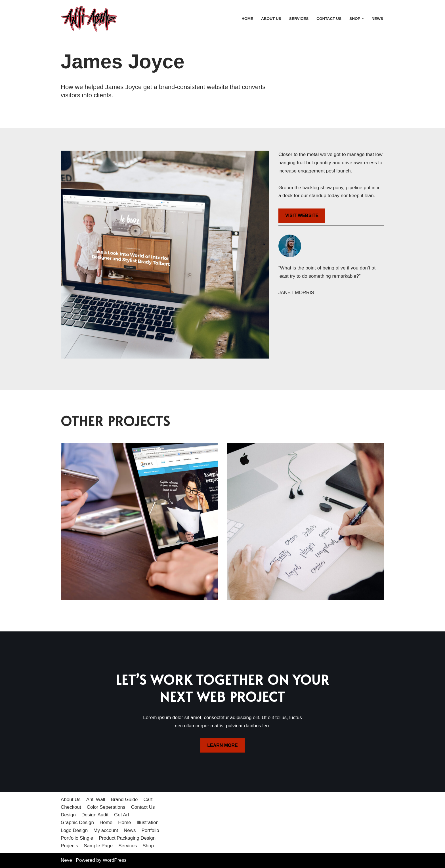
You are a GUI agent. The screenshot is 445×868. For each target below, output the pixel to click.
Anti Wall (96, 799)
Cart (148, 799)
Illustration (148, 823)
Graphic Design (77, 823)
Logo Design (74, 830)
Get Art (122, 815)
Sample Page (98, 846)
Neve (66, 860)
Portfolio (150, 830)
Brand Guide (124, 799)
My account (106, 830)
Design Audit (95, 815)
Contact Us (329, 19)
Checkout (71, 807)
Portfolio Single (77, 838)
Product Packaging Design (127, 838)
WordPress (115, 860)
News (377, 19)
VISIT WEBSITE (302, 215)
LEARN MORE (222, 746)
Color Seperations (106, 807)
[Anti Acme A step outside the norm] (89, 19)
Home (247, 19)
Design (68, 815)
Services (299, 19)
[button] (363, 19)
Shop (148, 846)
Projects (69, 846)
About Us (271, 19)
